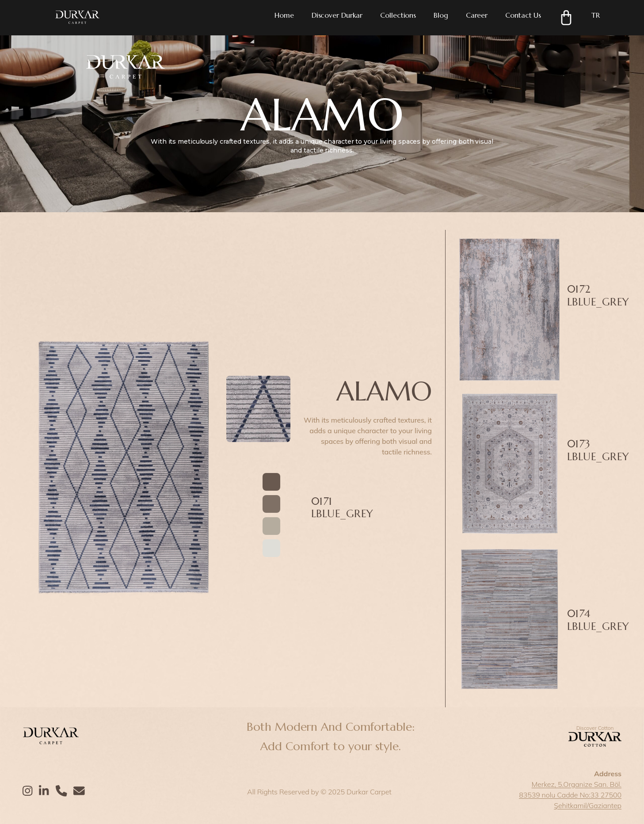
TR (596, 15)
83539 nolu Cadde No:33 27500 (570, 795)
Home (284, 15)
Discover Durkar (337, 15)
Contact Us (523, 15)
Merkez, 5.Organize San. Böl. (577, 784)
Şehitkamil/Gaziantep (588, 805)
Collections (398, 15)
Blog (441, 15)
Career (477, 15)
